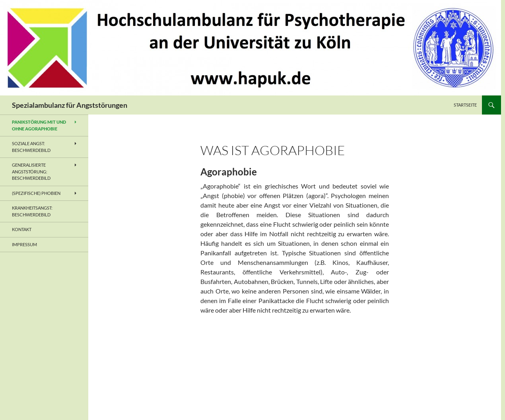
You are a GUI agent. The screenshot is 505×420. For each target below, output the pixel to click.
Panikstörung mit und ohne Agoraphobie (39, 125)
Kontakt (22, 229)
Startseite (465, 105)
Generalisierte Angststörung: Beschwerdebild (31, 171)
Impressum (24, 244)
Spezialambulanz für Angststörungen (70, 105)
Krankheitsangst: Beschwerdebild (32, 211)
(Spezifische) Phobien (36, 193)
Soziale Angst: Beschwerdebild (31, 147)
